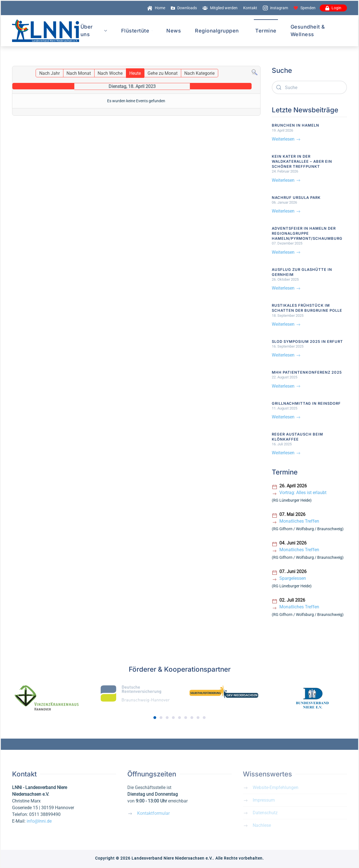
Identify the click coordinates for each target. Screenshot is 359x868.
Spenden (305, 8)
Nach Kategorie (199, 73)
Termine (266, 31)
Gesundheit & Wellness (308, 31)
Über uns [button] (94, 31)
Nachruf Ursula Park (296, 197)
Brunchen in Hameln (295, 125)
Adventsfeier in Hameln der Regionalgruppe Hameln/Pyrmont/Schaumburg (307, 233)
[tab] (155, 718)
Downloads (184, 8)
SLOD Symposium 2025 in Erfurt (307, 341)
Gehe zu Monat (163, 73)
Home (156, 8)
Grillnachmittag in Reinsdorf (306, 403)
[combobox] (309, 87)
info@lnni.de (39, 821)
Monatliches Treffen (299, 521)
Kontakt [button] (250, 8)
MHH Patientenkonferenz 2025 (307, 372)
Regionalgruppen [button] (217, 31)
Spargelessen (293, 578)
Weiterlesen (286, 139)
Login (333, 8)
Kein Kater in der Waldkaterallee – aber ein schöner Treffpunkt (302, 161)
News (174, 31)
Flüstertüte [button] (137, 31)
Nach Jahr (50, 73)
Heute (135, 73)
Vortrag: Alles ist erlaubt (303, 493)
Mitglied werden (220, 8)
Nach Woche (110, 73)
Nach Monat (79, 73)
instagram (276, 8)
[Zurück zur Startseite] (46, 31)
